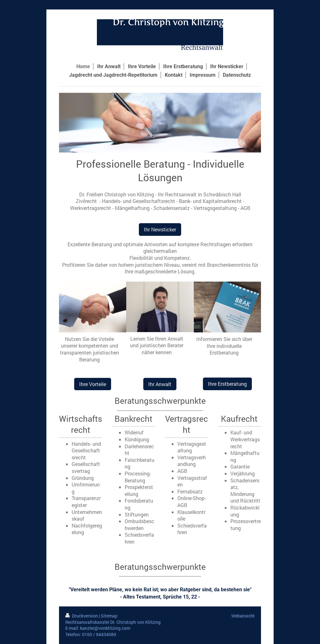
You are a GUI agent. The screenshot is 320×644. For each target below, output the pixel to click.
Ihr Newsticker (160, 229)
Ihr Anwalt (160, 384)
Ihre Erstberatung (227, 384)
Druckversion (82, 616)
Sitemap (109, 616)
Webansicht (243, 616)
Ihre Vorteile (93, 384)
